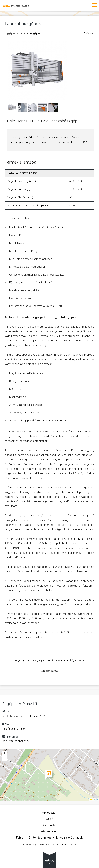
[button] (50, 775)
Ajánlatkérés (50, 671)
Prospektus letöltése (18, 218)
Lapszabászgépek (30, 33)
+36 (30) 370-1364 (14, 729)
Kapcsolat (50, 825)
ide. (85, 142)
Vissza (89, 33)
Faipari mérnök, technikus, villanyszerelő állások (50, 838)
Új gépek (10, 33)
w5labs (50, 860)
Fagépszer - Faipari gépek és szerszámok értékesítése (16, 5)
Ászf (49, 819)
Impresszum (50, 813)
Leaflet (94, 799)
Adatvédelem (50, 831)
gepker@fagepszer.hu (16, 741)
